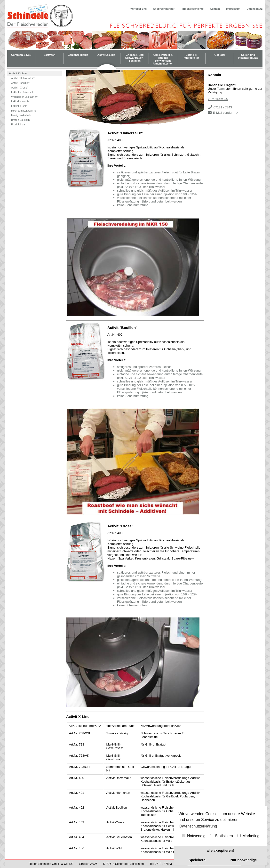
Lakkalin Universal (22, 92)
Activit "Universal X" (23, 78)
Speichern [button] (197, 860)
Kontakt (215, 9)
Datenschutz (255, 9)
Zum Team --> (218, 99)
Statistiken (222, 836)
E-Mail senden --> (226, 113)
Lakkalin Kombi (20, 101)
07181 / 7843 (223, 107)
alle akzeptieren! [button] (220, 851)
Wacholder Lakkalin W (24, 97)
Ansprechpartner (164, 9)
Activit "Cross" (20, 88)
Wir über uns (139, 9)
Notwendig (194, 836)
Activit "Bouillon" (21, 83)
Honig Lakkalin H (21, 115)
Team (221, 89)
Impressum (233, 9)
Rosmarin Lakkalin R (23, 111)
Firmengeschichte (192, 9)
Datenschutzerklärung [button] (198, 826)
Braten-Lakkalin (20, 120)
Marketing (249, 836)
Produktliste (18, 124)
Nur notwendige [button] (244, 860)
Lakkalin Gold (19, 106)
